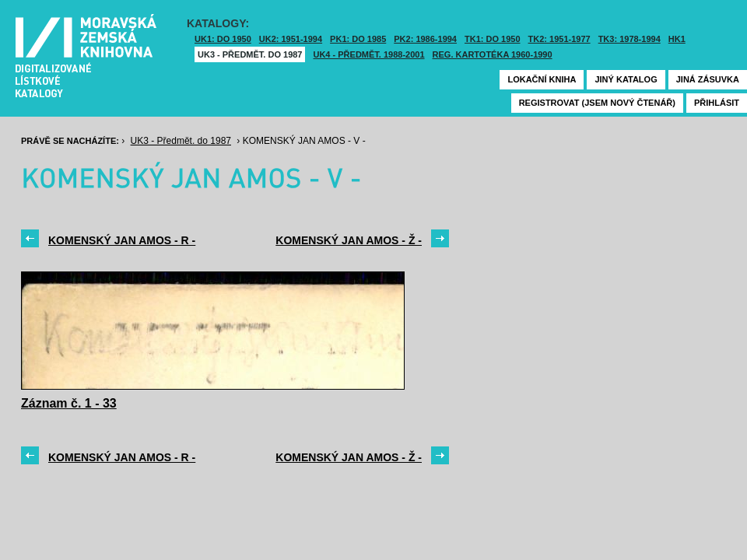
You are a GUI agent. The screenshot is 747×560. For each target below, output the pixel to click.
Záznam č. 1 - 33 (69, 403)
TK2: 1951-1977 (559, 39)
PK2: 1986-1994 (425, 39)
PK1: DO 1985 (358, 39)
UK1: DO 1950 (223, 39)
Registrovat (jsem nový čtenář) (597, 103)
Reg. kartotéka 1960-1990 (493, 54)
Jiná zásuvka (708, 79)
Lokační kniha (542, 79)
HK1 (677, 39)
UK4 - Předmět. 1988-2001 (368, 54)
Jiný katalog (626, 79)
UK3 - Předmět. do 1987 (250, 54)
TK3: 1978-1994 (630, 39)
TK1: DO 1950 (493, 39)
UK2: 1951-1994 (291, 39)
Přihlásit (717, 103)
